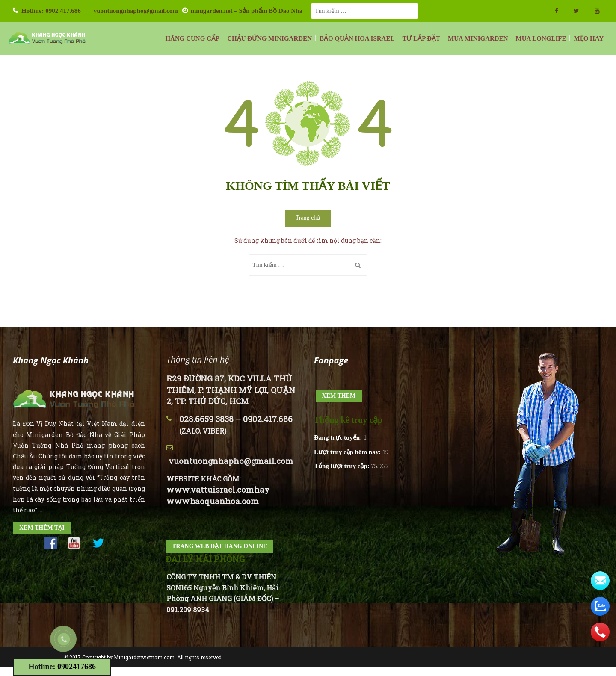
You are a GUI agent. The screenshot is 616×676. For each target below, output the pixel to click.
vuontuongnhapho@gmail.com (136, 11)
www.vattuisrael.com (210, 489)
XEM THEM (339, 396)
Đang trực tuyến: (339, 437)
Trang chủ (308, 218)
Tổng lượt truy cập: (343, 466)
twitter (576, 11)
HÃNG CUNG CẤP (192, 38)
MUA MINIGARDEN (478, 38)
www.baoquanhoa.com (213, 501)
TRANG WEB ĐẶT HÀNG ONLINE (219, 546)
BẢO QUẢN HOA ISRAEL (357, 38)
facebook (557, 11)
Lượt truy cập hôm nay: (348, 452)
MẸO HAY (589, 38)
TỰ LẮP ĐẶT (421, 38)
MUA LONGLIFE (541, 38)
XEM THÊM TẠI (42, 528)
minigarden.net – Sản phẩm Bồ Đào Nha (247, 11)
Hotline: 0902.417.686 (51, 11)
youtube (597, 11)
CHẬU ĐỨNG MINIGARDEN (269, 38)
